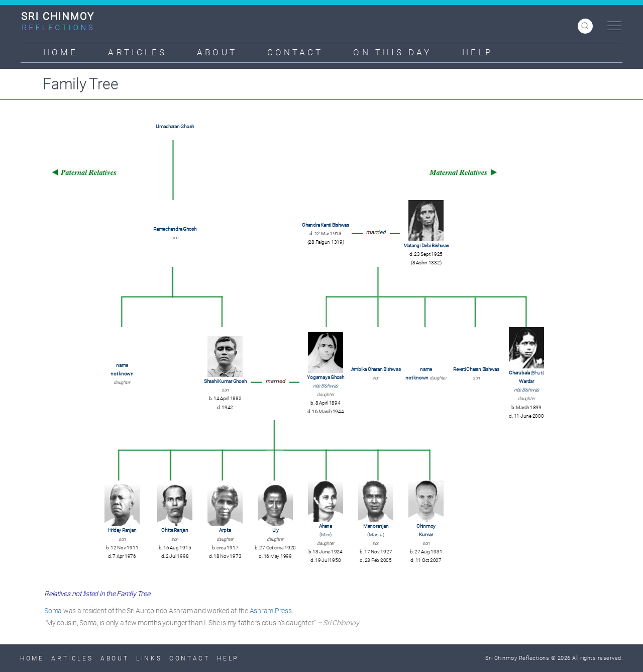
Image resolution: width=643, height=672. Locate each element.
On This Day (392, 52)
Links (149, 658)
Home (61, 52)
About (217, 52)
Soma (53, 611)
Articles (137, 52)
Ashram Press (271, 611)
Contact (295, 52)
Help (477, 52)
